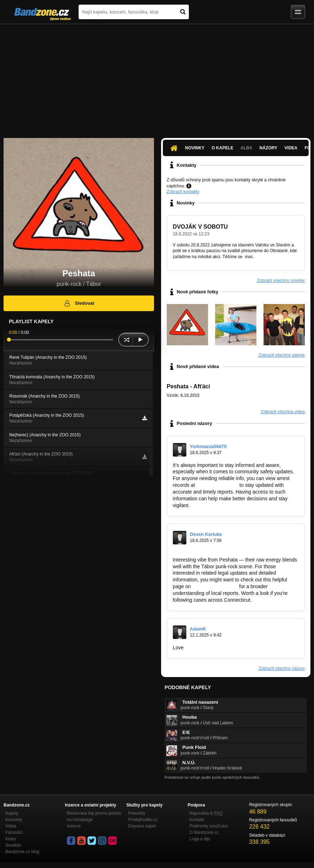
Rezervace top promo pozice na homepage (94, 816)
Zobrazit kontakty (183, 192)
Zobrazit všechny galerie (282, 355)
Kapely (12, 813)
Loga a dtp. (200, 839)
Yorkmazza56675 (208, 446)
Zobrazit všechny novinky (281, 281)
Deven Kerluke (206, 534)
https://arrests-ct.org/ (215, 586)
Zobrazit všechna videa (283, 412)
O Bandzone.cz (204, 832)
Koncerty (14, 820)
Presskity (137, 813)
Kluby (11, 839)
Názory (268, 148)
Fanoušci (14, 832)
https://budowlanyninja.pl (212, 648)
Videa (291, 148)
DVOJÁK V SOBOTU (200, 227)
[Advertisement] (157, 78)
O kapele (222, 148)
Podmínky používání (209, 826)
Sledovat (79, 303)
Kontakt (197, 820)
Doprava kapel (142, 826)
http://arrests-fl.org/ (217, 485)
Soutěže (13, 845)
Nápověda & (206, 813)
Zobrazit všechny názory (282, 669)
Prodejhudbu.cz (143, 820)
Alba (246, 148)
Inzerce (74, 826)
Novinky (195, 148)
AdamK (198, 629)
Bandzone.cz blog (22, 852)
